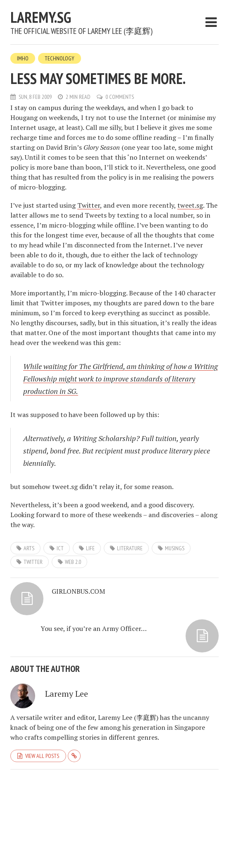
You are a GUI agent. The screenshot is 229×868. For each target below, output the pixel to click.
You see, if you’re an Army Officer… (94, 628)
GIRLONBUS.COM (78, 591)
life (90, 548)
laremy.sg (41, 17)
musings (175, 548)
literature (130, 548)
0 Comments (120, 97)
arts (29, 548)
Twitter (89, 205)
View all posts (42, 756)
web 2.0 (73, 562)
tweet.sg (190, 205)
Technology (60, 58)
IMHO (23, 58)
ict (60, 548)
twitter (33, 562)
